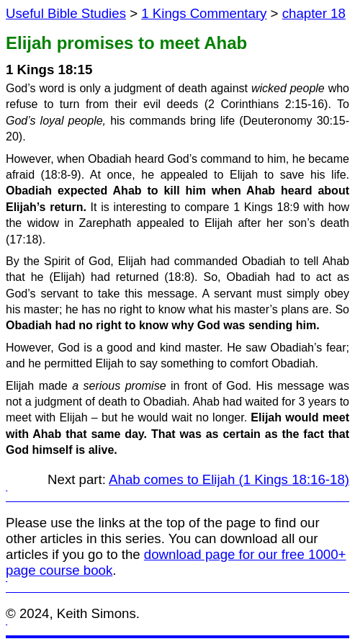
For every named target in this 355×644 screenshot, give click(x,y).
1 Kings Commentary (204, 13)
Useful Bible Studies (66, 13)
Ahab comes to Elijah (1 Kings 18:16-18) (229, 479)
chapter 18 (314, 13)
